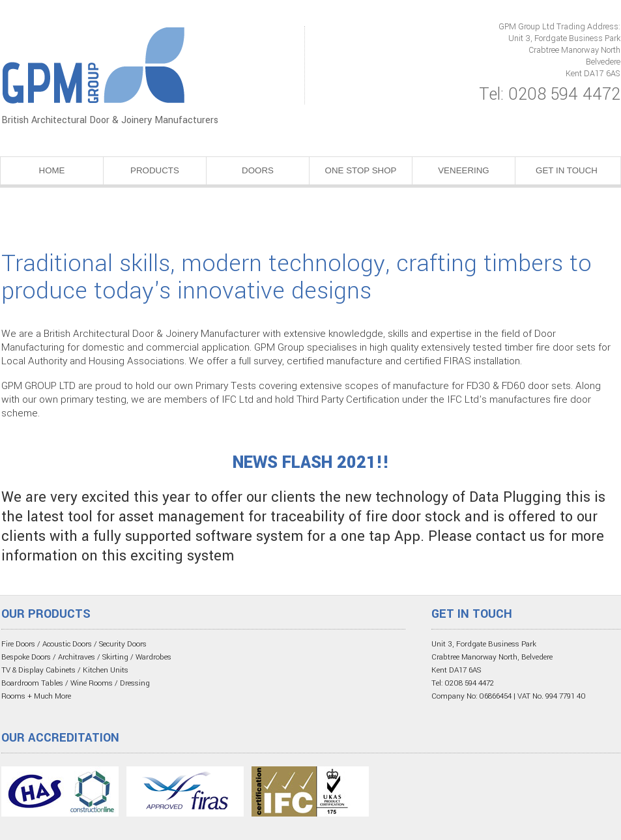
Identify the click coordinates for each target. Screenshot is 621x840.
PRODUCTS (155, 170)
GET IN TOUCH (567, 170)
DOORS (258, 170)
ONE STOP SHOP (361, 170)
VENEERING (464, 170)
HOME (52, 170)
